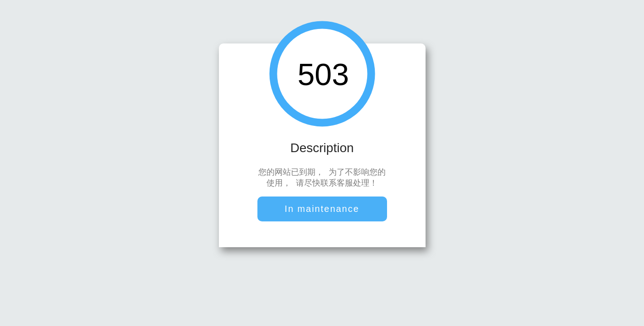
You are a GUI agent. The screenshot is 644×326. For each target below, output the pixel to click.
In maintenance (322, 210)
